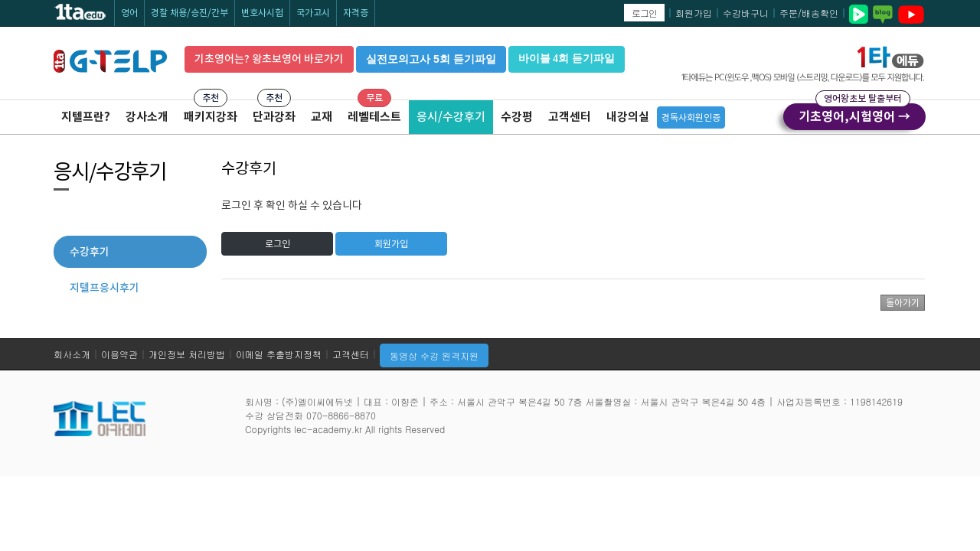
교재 (322, 117)
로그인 (644, 13)
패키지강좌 (211, 117)
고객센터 (570, 117)
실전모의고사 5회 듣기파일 (431, 59)
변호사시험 (262, 13)
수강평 (517, 117)
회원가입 (694, 13)
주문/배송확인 (809, 13)
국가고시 (313, 13)
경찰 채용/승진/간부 (189, 13)
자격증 (356, 13)
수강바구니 (746, 13)
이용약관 (119, 354)
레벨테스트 (374, 117)
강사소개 (147, 117)
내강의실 (628, 117)
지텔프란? (86, 117)
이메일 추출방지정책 (279, 354)
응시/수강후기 (451, 117)
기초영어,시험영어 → (854, 114)
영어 (129, 13)
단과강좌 (274, 117)
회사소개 (72, 354)
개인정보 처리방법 (187, 354)
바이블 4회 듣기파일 (567, 59)
